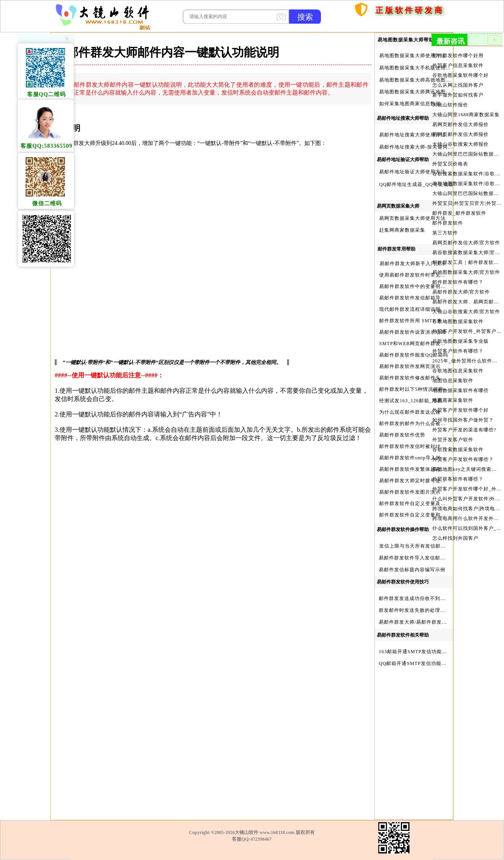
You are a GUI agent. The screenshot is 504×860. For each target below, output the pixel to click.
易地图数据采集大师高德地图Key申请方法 (427, 80)
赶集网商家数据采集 (402, 230)
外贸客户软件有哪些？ (458, 351)
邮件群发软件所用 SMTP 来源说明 (418, 321)
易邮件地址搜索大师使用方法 (412, 135)
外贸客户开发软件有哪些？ (463, 459)
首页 (364, 24)
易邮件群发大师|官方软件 (461, 292)
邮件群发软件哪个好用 (458, 56)
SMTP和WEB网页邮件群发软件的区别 (423, 344)
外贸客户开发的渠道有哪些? (464, 430)
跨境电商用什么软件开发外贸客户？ (467, 518)
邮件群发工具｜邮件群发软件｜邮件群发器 (467, 262)
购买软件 (392, 24)
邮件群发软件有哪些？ (458, 282)
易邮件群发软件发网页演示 (410, 366)
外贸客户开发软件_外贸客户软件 (467, 331)
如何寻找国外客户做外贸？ (463, 420)
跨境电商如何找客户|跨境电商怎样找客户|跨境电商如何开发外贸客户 (467, 509)
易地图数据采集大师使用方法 (412, 56)
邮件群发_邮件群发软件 (459, 213)
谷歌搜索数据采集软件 (458, 450)
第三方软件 (445, 233)
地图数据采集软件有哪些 (460, 390)
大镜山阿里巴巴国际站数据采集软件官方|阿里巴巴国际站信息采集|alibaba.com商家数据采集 (467, 193)
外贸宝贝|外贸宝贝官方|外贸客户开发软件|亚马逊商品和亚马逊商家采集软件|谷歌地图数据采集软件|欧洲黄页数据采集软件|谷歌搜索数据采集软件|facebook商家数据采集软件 (467, 203)
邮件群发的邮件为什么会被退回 (415, 423)
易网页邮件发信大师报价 (460, 124)
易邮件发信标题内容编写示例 (412, 570)
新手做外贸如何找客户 (458, 95)
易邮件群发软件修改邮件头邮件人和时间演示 (430, 378)
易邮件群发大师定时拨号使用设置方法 (423, 481)
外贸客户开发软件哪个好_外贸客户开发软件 (467, 489)
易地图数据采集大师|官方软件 (466, 272)
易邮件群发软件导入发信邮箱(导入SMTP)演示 (431, 558)
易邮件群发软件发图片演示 (410, 492)
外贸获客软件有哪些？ (458, 479)
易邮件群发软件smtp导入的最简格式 (420, 458)
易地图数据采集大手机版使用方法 (418, 68)
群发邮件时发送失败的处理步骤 (415, 610)
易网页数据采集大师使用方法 (412, 218)
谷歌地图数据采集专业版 (460, 341)
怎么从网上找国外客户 (458, 85)
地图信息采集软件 (453, 381)
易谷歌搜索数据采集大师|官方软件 (467, 253)
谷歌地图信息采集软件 (458, 371)
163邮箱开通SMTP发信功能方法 (415, 652)
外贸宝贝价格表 (450, 164)
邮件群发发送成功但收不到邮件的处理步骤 (427, 598)
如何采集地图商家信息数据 (410, 104)
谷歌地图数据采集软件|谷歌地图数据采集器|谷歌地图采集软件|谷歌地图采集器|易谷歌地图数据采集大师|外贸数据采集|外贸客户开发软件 (467, 184)
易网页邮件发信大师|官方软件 (466, 243)
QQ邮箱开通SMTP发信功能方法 (415, 663)
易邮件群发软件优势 (402, 435)
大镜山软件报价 (450, 105)
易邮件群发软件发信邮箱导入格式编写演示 (428, 298)
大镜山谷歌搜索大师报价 (460, 144)
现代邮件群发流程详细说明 (410, 309)
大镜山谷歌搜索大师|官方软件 (466, 312)
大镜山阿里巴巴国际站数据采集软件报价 (467, 154)
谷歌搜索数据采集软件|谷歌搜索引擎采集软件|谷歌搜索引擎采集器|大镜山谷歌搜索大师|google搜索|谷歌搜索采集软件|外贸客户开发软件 (467, 174)
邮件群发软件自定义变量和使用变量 (420, 515)
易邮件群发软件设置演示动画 (412, 332)
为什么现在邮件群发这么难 (410, 412)
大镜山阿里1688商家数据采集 (466, 115)
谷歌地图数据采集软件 (458, 321)
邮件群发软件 (448, 223)
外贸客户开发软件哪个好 (460, 410)
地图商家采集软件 (453, 400)
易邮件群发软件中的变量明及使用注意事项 (428, 286)
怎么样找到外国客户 (455, 538)
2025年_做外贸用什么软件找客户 (467, 361)
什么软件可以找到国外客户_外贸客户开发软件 (467, 528)
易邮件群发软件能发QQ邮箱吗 (414, 355)
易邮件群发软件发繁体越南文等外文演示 (425, 469)
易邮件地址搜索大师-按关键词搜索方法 (424, 147)
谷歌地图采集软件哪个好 (460, 75)
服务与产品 (432, 24)
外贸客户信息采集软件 (458, 65)
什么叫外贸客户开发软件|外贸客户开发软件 (467, 499)
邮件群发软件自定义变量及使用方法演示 (425, 503)
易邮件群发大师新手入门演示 (413, 264)
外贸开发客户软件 (453, 440)
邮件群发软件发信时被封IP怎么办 (418, 446)
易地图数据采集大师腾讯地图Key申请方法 (427, 92)
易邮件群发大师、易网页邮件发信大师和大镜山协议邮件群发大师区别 (467, 302)
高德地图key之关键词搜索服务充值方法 (467, 469)
